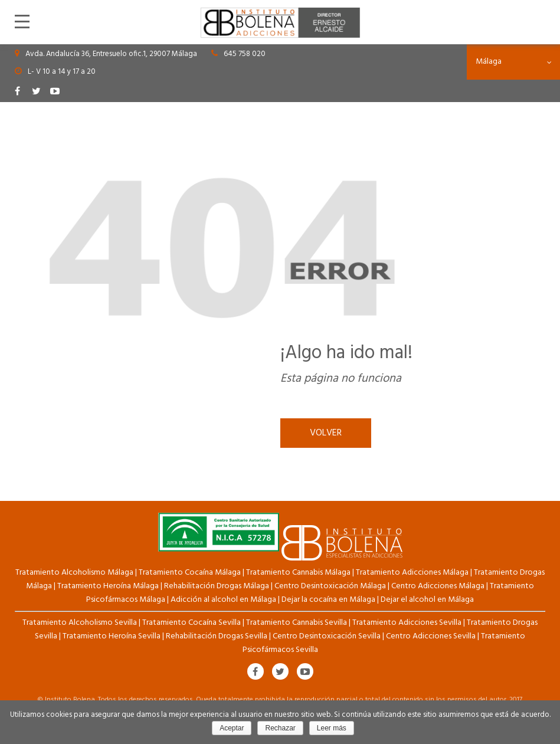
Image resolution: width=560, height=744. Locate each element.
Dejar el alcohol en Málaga (427, 600)
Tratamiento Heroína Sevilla (112, 636)
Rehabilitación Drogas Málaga (217, 586)
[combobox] (513, 62)
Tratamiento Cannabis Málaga (298, 573)
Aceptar (232, 728)
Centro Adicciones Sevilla (431, 636)
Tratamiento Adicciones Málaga (412, 573)
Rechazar (280, 728)
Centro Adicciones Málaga (438, 586)
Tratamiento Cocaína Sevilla (191, 623)
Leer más (332, 728)
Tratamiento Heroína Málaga (108, 586)
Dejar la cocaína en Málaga (328, 600)
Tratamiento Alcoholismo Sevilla (80, 623)
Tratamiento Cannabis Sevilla (297, 623)
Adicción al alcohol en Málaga (223, 600)
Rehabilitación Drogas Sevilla (217, 636)
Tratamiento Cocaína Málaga (190, 573)
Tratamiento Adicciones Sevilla (407, 623)
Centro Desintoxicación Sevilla (327, 636)
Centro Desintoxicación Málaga (330, 586)
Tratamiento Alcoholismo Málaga (74, 573)
